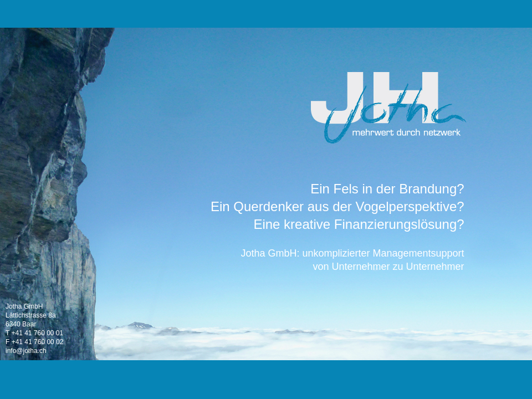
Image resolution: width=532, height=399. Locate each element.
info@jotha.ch (26, 351)
